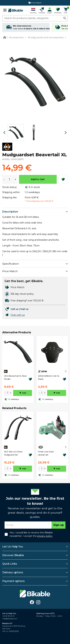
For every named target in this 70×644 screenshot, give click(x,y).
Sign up (59, 525)
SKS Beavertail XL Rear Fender (15, 377)
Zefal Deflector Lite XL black (49, 377)
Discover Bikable (13, 555)
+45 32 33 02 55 (8, 616)
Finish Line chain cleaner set (46, 453)
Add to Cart (38, 179)
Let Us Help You (13, 547)
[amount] (8, 393)
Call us (14, 309)
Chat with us (18, 315)
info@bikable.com (10, 619)
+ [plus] (11, 393)
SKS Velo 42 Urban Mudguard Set (13, 453)
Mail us (24, 309)
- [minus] (5, 393)
